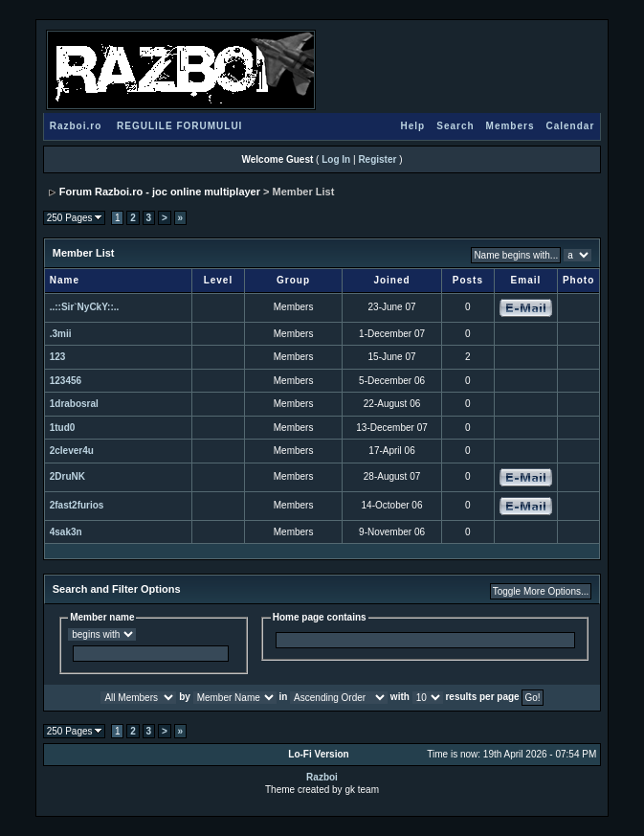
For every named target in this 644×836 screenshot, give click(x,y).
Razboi (322, 777)
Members (511, 126)
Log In (336, 159)
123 (58, 357)
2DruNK (67, 476)
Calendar (570, 126)
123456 (66, 381)
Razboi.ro (76, 126)
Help (413, 126)
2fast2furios (77, 505)
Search (455, 126)
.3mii (61, 334)
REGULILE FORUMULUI (179, 126)
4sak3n (66, 532)
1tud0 (63, 428)
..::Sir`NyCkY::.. (85, 307)
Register (377, 159)
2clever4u (72, 451)
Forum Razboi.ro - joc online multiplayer (160, 192)
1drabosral (74, 404)
